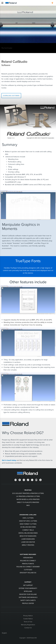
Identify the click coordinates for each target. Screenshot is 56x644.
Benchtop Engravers (28, 536)
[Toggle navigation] (2, 3)
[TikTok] (28, 480)
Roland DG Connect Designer (28, 567)
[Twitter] (32, 480)
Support (28, 582)
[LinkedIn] (40, 480)
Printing (28, 490)
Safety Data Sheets (28, 600)
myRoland (28, 591)
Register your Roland (28, 594)
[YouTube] (36, 480)
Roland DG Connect (28, 561)
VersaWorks (28, 558)
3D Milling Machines (28, 527)
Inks (28, 505)
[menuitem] (52, 3)
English (4, 633)
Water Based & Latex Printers (28, 499)
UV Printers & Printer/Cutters (28, 496)
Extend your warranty (28, 588)
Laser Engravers (28, 539)
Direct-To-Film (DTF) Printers (28, 502)
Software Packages (28, 554)
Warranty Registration (28, 625)
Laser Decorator (28, 542)
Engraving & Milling (28, 515)
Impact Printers (28, 545)
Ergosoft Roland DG (28, 573)
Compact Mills (28, 530)
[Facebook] (20, 480)
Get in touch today (9, 460)
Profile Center (28, 603)
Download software (11, 96)
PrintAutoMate (28, 564)
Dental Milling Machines (28, 533)
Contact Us (28, 628)
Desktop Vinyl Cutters (28, 521)
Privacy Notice (28, 616)
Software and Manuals (28, 597)
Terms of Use (28, 622)
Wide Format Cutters (28, 524)
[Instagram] (24, 480)
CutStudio (28, 570)
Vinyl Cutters (28, 518)
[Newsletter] (16, 480)
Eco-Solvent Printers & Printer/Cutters (28, 493)
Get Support (28, 585)
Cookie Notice (28, 619)
